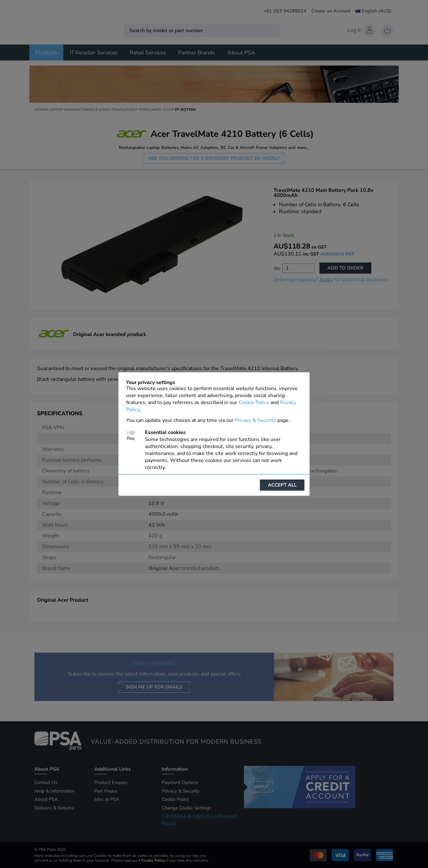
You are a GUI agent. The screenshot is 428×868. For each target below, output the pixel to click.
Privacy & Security (256, 420)
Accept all (282, 485)
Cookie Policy (254, 402)
